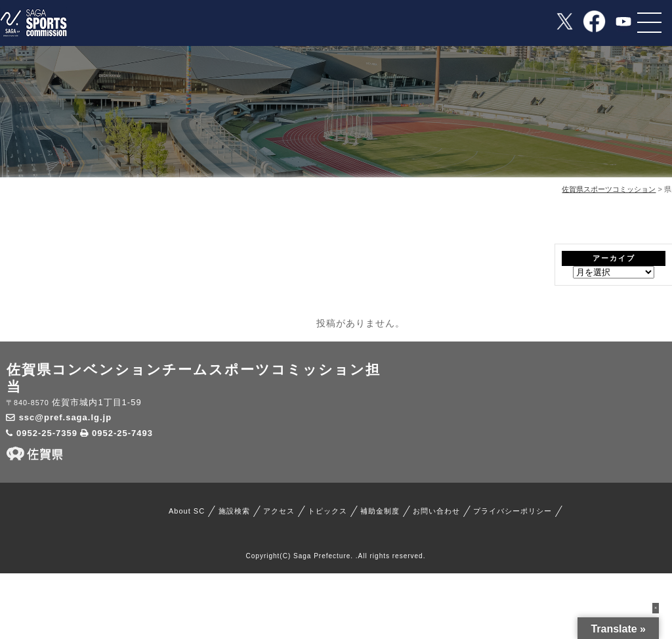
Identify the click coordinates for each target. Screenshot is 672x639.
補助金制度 (380, 511)
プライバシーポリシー (513, 511)
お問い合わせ (436, 511)
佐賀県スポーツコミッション (609, 189)
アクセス (279, 511)
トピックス (327, 511)
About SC (187, 511)
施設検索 (234, 511)
